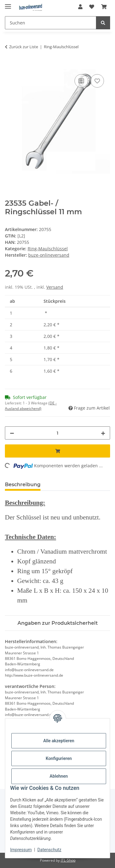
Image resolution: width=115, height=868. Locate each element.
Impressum (21, 850)
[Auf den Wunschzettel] (97, 81)
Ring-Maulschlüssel (48, 249)
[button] (80, 7)
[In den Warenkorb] (10, 66)
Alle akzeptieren (59, 741)
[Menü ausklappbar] (8, 4)
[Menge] (57, 433)
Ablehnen (59, 776)
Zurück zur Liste (24, 47)
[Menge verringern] (12, 433)
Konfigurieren (59, 758)
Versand (55, 287)
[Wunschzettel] (92, 7)
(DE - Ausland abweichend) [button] (31, 406)
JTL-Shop (68, 860)
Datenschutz (49, 850)
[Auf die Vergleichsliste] (81, 81)
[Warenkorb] (104, 7)
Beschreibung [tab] (23, 485)
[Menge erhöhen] (103, 433)
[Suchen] (51, 23)
